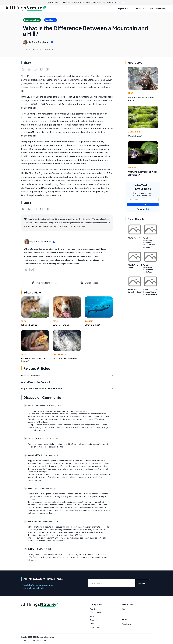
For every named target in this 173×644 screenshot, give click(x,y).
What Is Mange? (61, 325)
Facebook (126, 624)
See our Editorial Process (45, 283)
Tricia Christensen (41, 42)
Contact (126, 613)
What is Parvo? (134, 238)
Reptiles (132, 167)
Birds (130, 93)
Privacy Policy (26, 640)
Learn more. (122, 2)
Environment (60, 355)
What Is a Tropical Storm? (66, 358)
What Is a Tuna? (93, 325)
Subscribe (143, 204)
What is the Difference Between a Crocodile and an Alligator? (150, 242)
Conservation (96, 613)
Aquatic (89, 321)
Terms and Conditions (39, 640)
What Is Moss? (135, 136)
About (125, 609)
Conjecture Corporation (45, 637)
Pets (23, 321)
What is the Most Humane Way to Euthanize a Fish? (151, 292)
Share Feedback (90, 283)
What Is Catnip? (29, 325)
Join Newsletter (158, 8)
